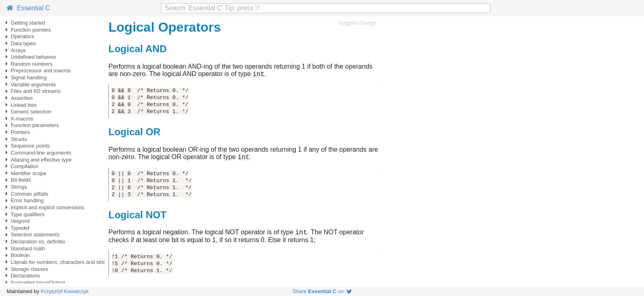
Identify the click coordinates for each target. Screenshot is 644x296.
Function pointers (31, 30)
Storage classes (29, 269)
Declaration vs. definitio (38, 242)
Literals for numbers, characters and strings (61, 262)
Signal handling (29, 77)
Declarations (25, 276)
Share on (322, 291)
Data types (23, 43)
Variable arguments (33, 84)
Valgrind (20, 221)
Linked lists (24, 105)
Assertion (22, 98)
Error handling (27, 200)
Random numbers (32, 64)
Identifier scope (29, 173)
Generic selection (31, 112)
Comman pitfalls (30, 194)
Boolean (20, 255)
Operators (22, 36)
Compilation (25, 166)
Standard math (28, 249)
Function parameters (35, 125)
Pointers (20, 132)
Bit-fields (21, 180)
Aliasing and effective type (41, 160)
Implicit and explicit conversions (47, 207)
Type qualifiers (28, 214)
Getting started (28, 23)
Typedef (20, 228)
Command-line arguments (41, 153)
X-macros (22, 119)
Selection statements (35, 235)
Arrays (18, 50)
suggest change (358, 23)
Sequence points (30, 146)
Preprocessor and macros (41, 71)
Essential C (28, 8)
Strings (19, 187)
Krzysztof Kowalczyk (65, 291)
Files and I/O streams (36, 91)
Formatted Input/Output (38, 283)
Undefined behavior (33, 57)
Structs (19, 139)
